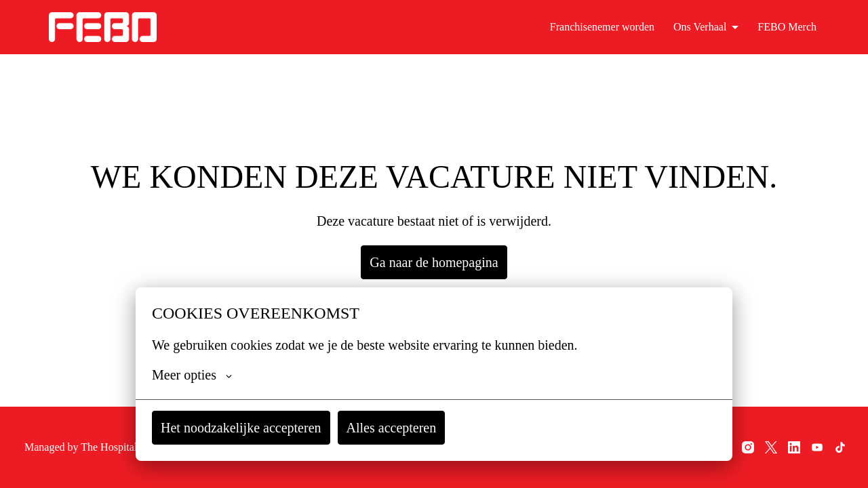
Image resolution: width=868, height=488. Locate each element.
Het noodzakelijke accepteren (243, 427)
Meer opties (193, 375)
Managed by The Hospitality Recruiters (90, 447)
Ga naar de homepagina (434, 262)
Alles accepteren (397, 427)
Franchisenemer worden (601, 27)
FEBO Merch (789, 27)
